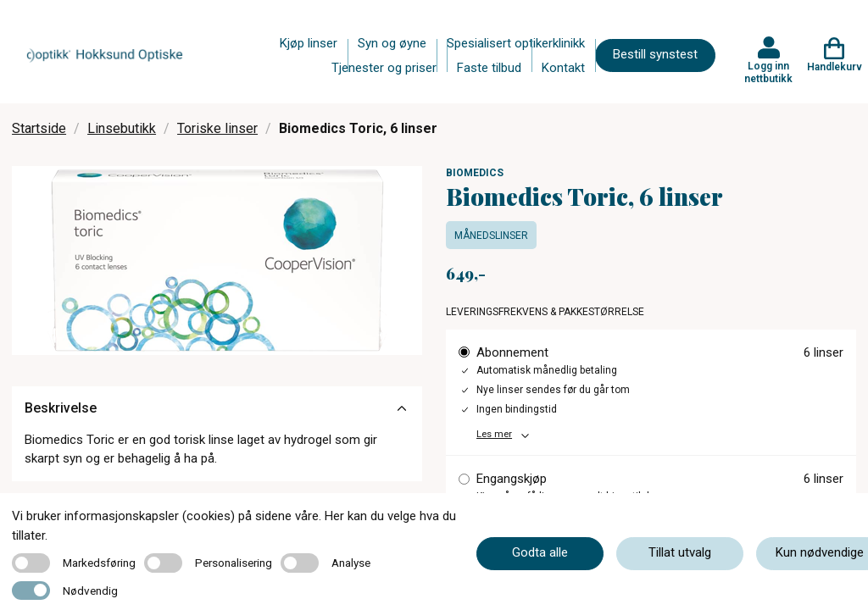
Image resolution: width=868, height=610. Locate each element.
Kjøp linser (309, 43)
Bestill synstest (655, 54)
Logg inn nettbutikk (768, 72)
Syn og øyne (392, 43)
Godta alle (540, 552)
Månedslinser (491, 236)
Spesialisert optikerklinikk (516, 43)
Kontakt (563, 68)
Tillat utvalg (680, 552)
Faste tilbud (489, 68)
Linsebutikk (122, 128)
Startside (39, 128)
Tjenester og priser (384, 68)
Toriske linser (217, 128)
